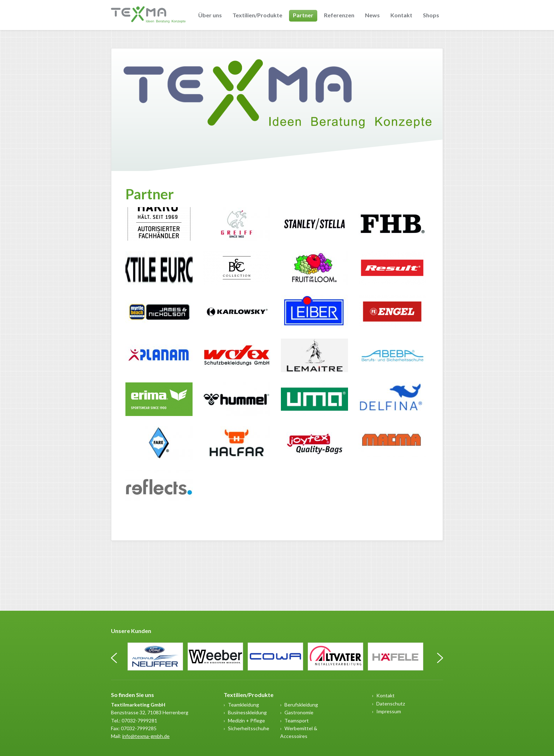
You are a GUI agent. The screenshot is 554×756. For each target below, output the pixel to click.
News (372, 15)
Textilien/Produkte (257, 15)
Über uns (210, 15)
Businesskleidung (247, 712)
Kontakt (401, 15)
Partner (303, 15)
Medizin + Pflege (246, 720)
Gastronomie (299, 712)
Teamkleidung (243, 705)
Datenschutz (391, 704)
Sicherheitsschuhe (249, 728)
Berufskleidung (301, 705)
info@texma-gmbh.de (146, 736)
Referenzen (339, 15)
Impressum (389, 711)
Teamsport (297, 720)
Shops (431, 15)
